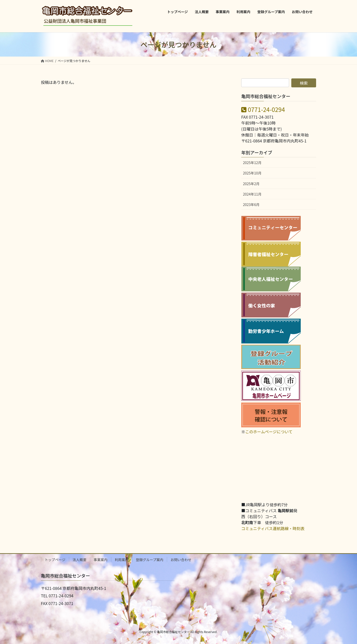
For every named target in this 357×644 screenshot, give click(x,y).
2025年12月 (252, 163)
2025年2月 (251, 184)
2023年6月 (251, 204)
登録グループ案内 (150, 560)
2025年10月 (252, 173)
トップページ (55, 560)
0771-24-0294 (263, 109)
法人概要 (80, 560)
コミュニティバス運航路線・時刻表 (273, 528)
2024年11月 (252, 194)
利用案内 (122, 560)
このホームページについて (269, 432)
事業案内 (101, 560)
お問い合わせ (181, 560)
